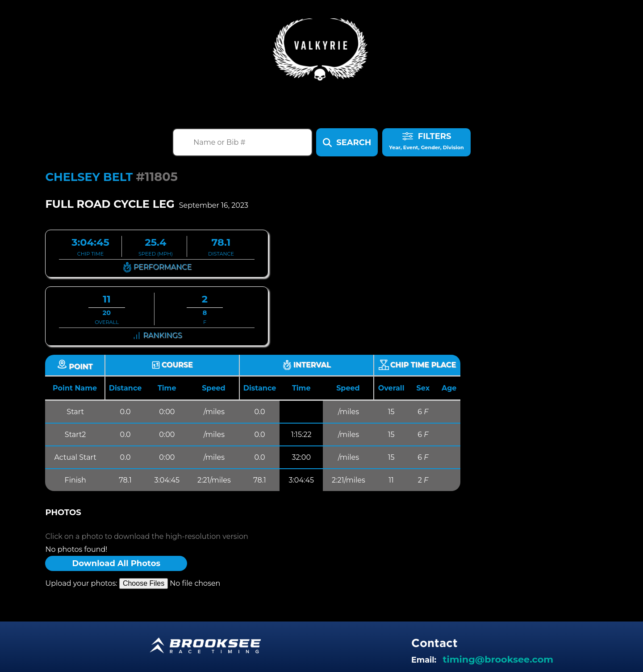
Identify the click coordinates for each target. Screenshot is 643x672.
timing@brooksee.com (498, 659)
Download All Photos (116, 563)
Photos (63, 512)
